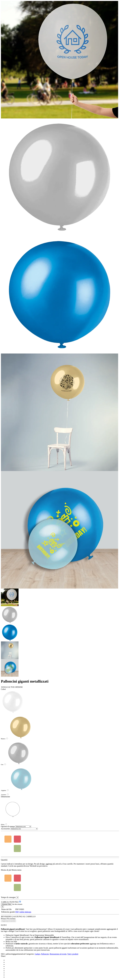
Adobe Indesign (25, 912)
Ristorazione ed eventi (58, 954)
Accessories (5, 829)
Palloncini (45, 954)
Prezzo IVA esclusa (8, 919)
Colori (3, 689)
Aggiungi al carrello (8, 921)
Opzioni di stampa (8, 826)
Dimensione (5, 797)
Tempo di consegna (8, 897)
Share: (3, 956)
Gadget (37, 954)
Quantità (4, 860)
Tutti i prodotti (73, 954)
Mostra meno (16, 870)
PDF (17, 912)
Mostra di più (6, 870)
